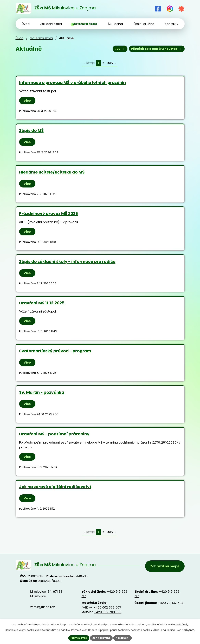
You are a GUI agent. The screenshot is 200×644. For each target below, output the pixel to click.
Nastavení (123, 638)
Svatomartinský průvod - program (55, 351)
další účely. (182, 625)
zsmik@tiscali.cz (43, 607)
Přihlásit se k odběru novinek (157, 49)
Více (27, 101)
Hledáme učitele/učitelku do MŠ (52, 172)
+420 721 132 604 (171, 603)
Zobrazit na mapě (165, 566)
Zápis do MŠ (31, 130)
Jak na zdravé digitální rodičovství (55, 487)
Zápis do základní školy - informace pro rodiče (67, 261)
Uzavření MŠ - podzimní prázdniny (54, 434)
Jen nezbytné (101, 638)
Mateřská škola (41, 38)
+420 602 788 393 (108, 612)
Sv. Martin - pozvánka (42, 392)
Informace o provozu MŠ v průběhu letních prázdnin (72, 82)
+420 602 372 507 (107, 607)
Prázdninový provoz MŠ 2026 (49, 214)
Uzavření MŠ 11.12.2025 (42, 303)
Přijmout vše (79, 638)
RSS (120, 49)
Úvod (20, 38)
